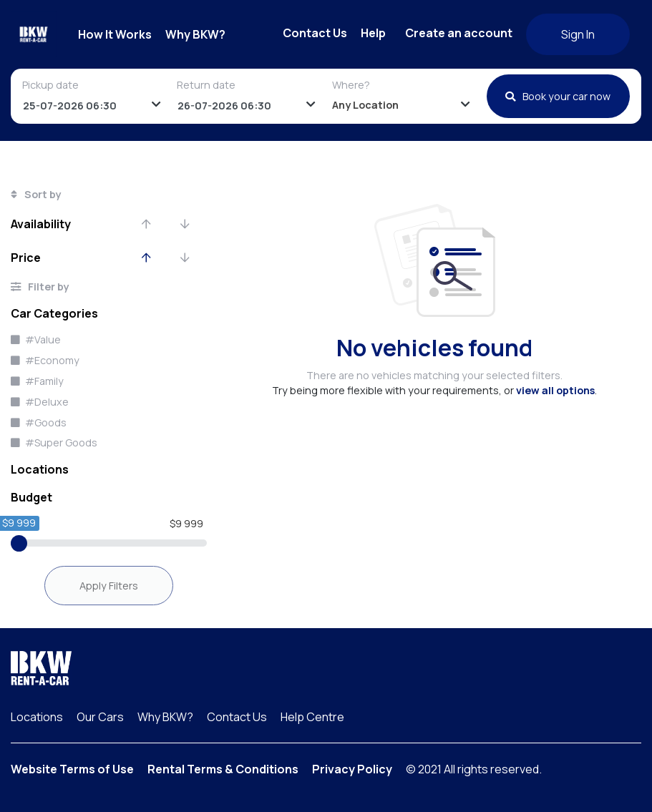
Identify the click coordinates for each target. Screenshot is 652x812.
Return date (206, 85)
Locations (37, 717)
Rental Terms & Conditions (223, 769)
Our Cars (100, 717)
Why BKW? (195, 34)
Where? (351, 85)
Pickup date (50, 85)
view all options (555, 390)
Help (373, 33)
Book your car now (558, 96)
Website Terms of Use (72, 769)
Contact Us (315, 33)
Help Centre (312, 717)
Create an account (459, 33)
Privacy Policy (352, 769)
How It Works (115, 34)
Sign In (578, 34)
